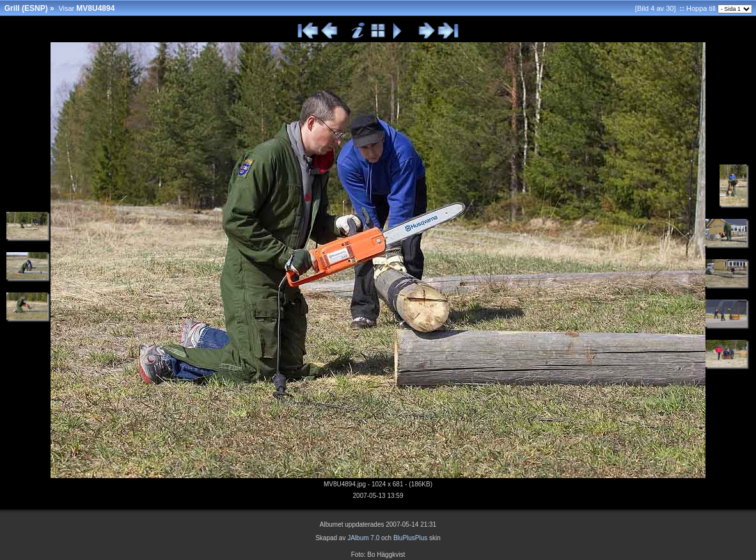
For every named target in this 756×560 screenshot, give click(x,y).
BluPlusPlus (410, 538)
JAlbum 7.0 (363, 538)
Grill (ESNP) (26, 8)
